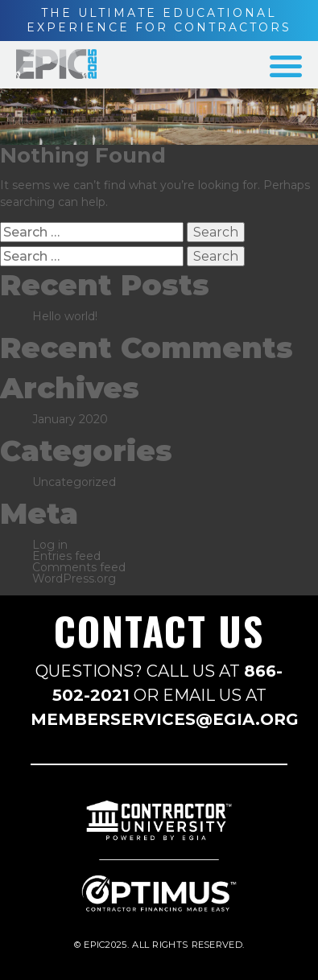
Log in (50, 545)
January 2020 (70, 419)
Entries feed (66, 556)
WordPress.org (74, 579)
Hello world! (65, 316)
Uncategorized (74, 482)
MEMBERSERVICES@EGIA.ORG (165, 719)
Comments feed (79, 567)
